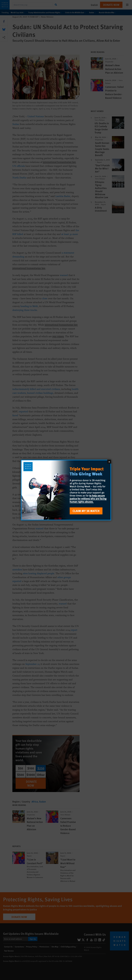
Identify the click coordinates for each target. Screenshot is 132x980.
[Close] (109, 462)
